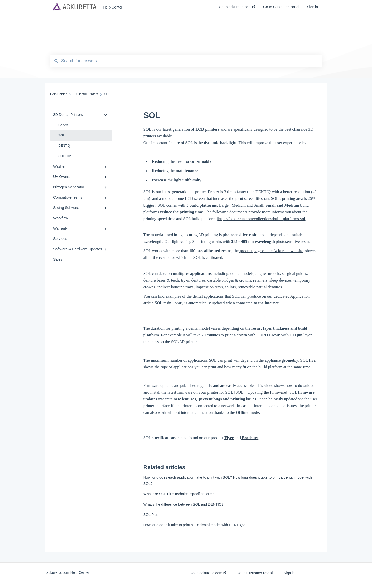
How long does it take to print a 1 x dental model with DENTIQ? (194, 525)
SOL (62, 135)
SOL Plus (65, 156)
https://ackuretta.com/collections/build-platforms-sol (261, 219)
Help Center (113, 7)
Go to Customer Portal (255, 573)
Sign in (289, 573)
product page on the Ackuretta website (271, 251)
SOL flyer (308, 360)
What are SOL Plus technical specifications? (179, 494)
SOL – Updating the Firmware (261, 392)
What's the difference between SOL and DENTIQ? (184, 504)
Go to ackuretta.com (208, 573)
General (64, 125)
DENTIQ (64, 146)
